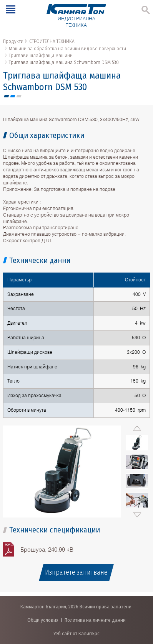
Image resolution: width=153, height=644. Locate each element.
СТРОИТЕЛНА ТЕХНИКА (52, 41)
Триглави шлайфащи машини (41, 55)
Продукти (13, 41)
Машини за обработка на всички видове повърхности (67, 48)
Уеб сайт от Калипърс (76, 633)
